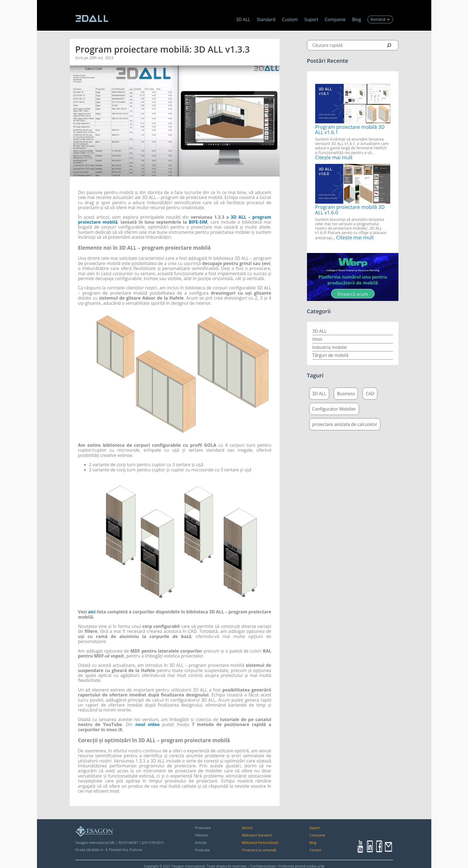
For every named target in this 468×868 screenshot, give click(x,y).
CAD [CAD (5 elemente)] (370, 394)
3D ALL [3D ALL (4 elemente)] (319, 394)
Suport (311, 19)
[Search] (389, 45)
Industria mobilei (330, 347)
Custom (290, 19)
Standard (266, 19)
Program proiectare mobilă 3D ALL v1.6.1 (350, 130)
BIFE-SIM (198, 222)
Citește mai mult (334, 157)
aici (92, 612)
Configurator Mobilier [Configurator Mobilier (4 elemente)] (334, 409)
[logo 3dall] (92, 19)
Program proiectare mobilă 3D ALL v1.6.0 (350, 210)
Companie (335, 19)
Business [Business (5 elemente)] (346, 394)
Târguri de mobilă (331, 355)
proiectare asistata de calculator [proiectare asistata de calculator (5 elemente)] (345, 424)
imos (317, 339)
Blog (357, 19)
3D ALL (243, 19)
